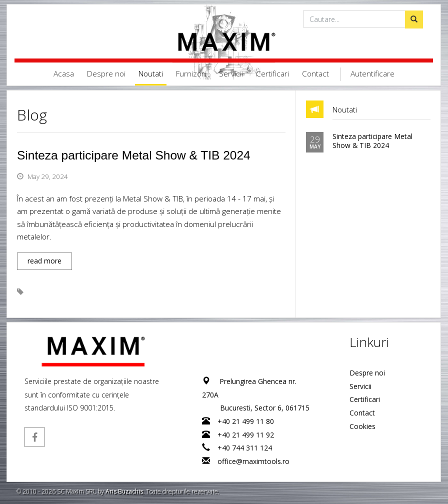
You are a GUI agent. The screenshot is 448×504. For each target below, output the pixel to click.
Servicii (231, 74)
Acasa (64, 74)
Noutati (151, 74)
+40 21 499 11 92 (246, 435)
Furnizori (191, 74)
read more (44, 261)
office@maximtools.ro (254, 461)
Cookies (363, 426)
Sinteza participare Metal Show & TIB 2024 (134, 155)
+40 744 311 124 (245, 448)
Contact (315, 74)
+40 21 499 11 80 (246, 421)
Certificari (272, 74)
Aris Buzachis (124, 491)
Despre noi (106, 74)
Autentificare (372, 74)
